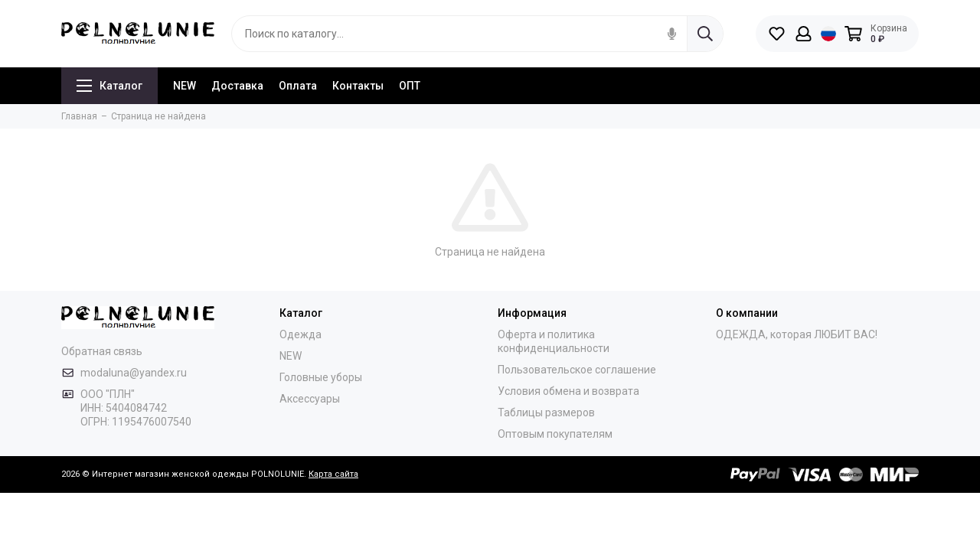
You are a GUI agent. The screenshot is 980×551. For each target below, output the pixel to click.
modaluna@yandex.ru (134, 373)
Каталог (109, 86)
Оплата (298, 86)
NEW (185, 86)
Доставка (237, 86)
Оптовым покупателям (555, 434)
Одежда (301, 334)
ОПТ (410, 86)
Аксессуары (310, 399)
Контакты (358, 86)
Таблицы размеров (546, 412)
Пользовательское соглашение (577, 370)
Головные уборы (321, 377)
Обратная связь (102, 351)
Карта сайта (333, 474)
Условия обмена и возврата (568, 391)
